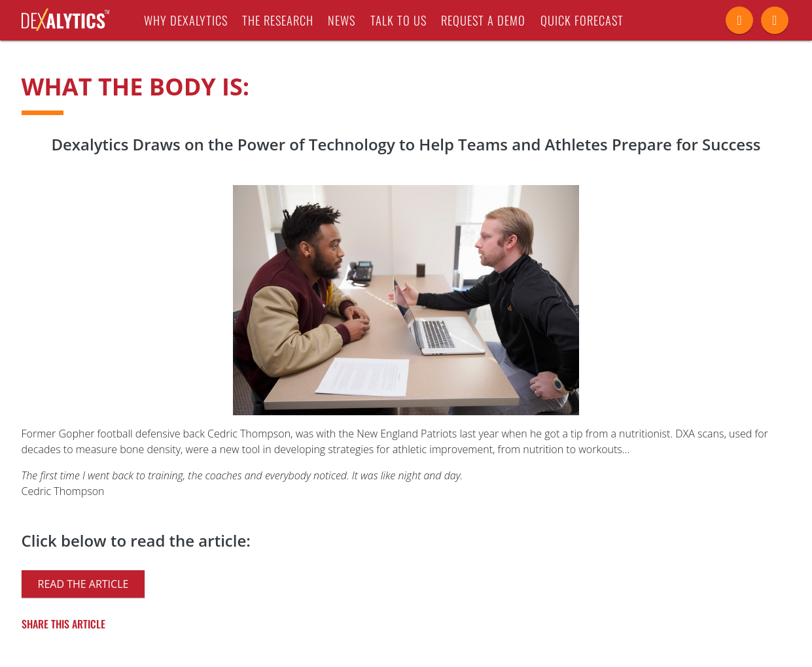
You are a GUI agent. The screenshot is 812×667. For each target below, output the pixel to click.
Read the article (83, 584)
